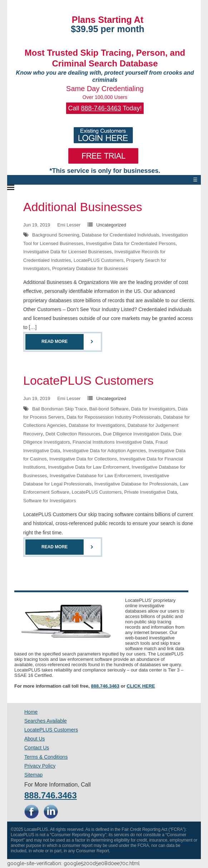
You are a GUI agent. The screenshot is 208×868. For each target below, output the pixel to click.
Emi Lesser (69, 225)
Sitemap (33, 775)
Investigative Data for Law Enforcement (88, 467)
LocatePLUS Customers (98, 260)
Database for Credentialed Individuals (121, 235)
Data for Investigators (153, 409)
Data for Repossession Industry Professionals (113, 417)
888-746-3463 (101, 108)
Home (31, 712)
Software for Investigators (49, 501)
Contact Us (37, 748)
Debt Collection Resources (73, 434)
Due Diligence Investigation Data (137, 434)
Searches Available (46, 721)
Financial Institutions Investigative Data (113, 442)
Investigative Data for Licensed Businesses (68, 252)
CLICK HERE (141, 686)
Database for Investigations (97, 425)
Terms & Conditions (46, 757)
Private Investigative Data (151, 492)
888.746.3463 (105, 686)
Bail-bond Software (109, 409)
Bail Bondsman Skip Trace (59, 409)
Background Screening (56, 235)
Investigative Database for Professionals (136, 484)
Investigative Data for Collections (83, 459)
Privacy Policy (40, 766)
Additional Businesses (83, 207)
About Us (35, 739)
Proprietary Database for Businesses (90, 268)
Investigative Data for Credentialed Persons (131, 243)
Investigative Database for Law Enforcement (95, 476)
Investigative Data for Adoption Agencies (105, 451)
